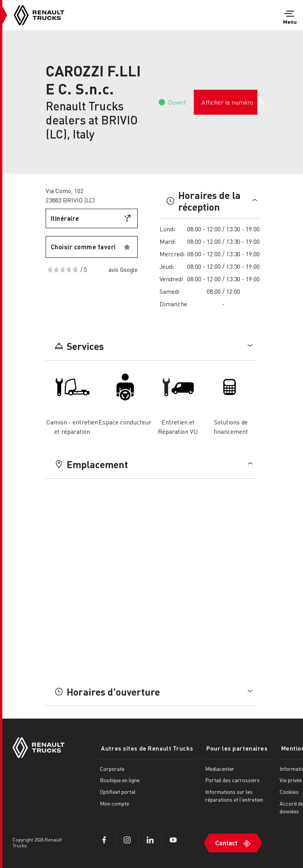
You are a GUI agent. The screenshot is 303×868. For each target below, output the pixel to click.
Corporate (112, 768)
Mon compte (114, 802)
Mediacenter (213, 768)
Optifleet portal (118, 791)
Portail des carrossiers (225, 779)
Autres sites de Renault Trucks (144, 748)
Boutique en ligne (120, 779)
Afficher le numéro (229, 102)
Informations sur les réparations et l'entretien (222, 799)
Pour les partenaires (226, 748)
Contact (219, 839)
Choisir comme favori (83, 247)
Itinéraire (65, 218)
